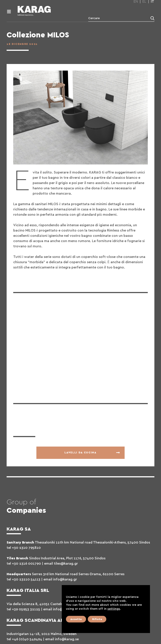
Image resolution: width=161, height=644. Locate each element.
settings (114, 609)
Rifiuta (97, 619)
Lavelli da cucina (80, 452)
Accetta (76, 619)
